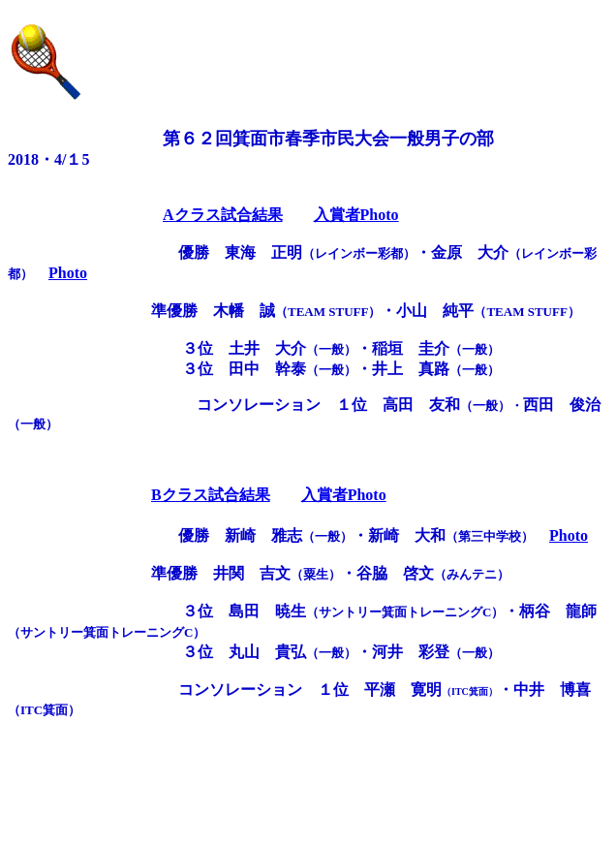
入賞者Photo (356, 215)
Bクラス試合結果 (211, 495)
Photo (68, 273)
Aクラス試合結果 (223, 215)
